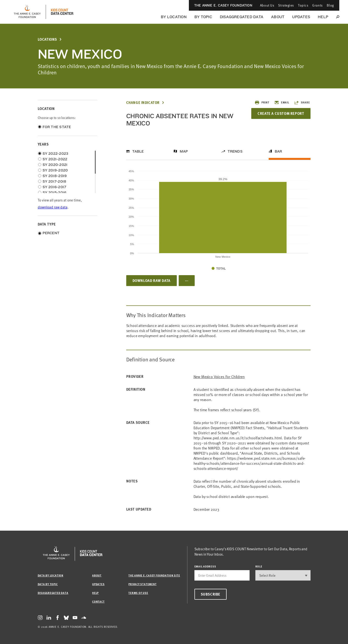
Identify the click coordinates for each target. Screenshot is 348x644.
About (278, 17)
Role (259, 566)
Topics (303, 5)
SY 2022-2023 (56, 154)
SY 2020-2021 (55, 165)
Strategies (286, 5)
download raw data (53, 207)
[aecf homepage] (27, 12)
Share (302, 102)
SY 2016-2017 (55, 187)
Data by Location (51, 575)
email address (205, 566)
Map (184, 151)
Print (262, 102)
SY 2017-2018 (55, 181)
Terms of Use (138, 593)
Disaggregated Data (242, 17)
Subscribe (211, 594)
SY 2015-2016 (55, 193)
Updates (301, 17)
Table (138, 151)
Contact (98, 601)
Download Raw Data (152, 280)
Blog (330, 5)
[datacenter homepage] (62, 12)
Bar (278, 151)
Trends (235, 151)
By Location (174, 17)
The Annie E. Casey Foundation (223, 5)
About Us (267, 5)
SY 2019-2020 (55, 170)
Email (282, 102)
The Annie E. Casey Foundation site (154, 575)
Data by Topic (48, 584)
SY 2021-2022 (55, 159)
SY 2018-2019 (55, 176)
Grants (317, 5)
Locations (47, 39)
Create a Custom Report (281, 113)
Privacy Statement (142, 584)
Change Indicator (143, 103)
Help (323, 17)
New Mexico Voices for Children (219, 376)
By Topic (203, 17)
